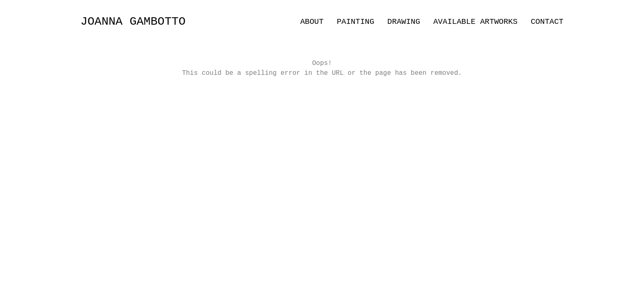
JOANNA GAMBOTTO (133, 22)
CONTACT (547, 22)
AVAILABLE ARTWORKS (475, 22)
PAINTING (355, 22)
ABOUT (312, 22)
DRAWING (404, 22)
